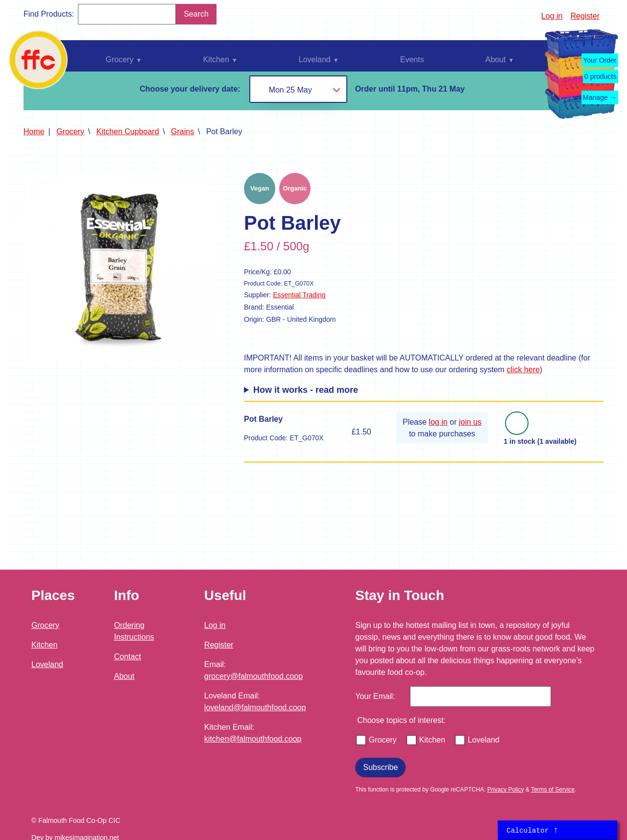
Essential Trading (299, 295)
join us (470, 422)
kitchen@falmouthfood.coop (253, 739)
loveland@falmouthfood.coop (255, 708)
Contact (128, 657)
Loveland (47, 664)
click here (523, 370)
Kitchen (44, 645)
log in (438, 422)
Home (34, 132)
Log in (552, 16)
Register (585, 16)
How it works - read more (306, 390)
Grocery (70, 132)
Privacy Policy (506, 790)
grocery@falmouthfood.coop (253, 676)
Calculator (532, 830)
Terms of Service (553, 790)
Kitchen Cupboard (128, 132)
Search (196, 14)
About (124, 676)
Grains (182, 132)
